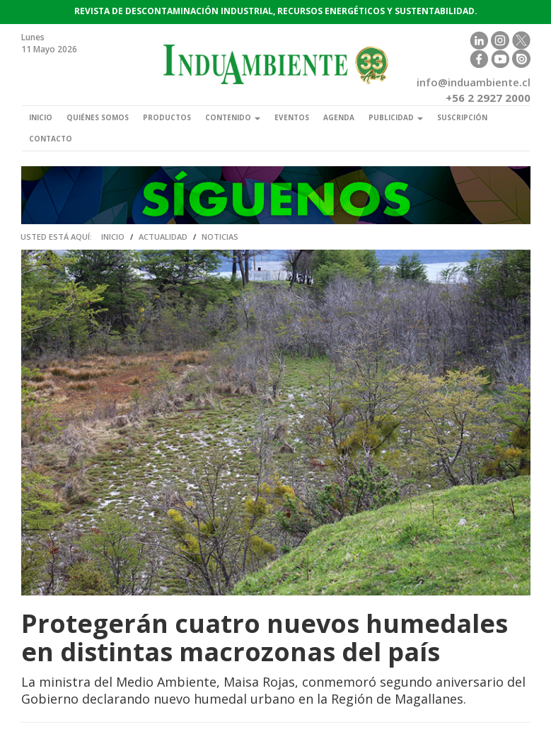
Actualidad (163, 237)
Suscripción (462, 117)
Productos (167, 117)
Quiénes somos (98, 117)
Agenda (339, 117)
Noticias (220, 237)
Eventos (292, 117)
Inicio (41, 117)
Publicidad (396, 117)
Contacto (51, 139)
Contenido (233, 117)
